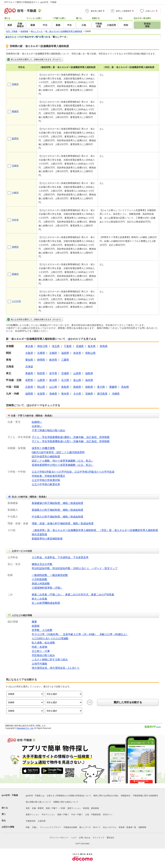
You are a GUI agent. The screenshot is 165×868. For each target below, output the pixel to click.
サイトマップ (98, 838)
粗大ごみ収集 (39, 599)
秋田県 (41, 373)
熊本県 (65, 394)
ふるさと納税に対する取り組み (50, 659)
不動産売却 (31, 821)
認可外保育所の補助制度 (46, 457)
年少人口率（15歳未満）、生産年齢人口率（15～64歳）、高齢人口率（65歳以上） (80, 634)
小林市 (15, 193)
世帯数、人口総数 (42, 630)
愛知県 (29, 360)
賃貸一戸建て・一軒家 (55, 808)
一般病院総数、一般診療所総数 (50, 575)
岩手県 (53, 373)
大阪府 (29, 353)
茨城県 (80, 346)
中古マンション (48, 815)
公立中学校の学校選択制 (46, 480)
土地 (87, 815)
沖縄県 (116, 394)
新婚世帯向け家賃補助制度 (47, 539)
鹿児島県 (102, 394)
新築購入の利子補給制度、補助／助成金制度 (58, 510)
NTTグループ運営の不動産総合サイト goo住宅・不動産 (30, 2)
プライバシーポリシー (59, 838)
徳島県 (89, 387)
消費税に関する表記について (66, 802)
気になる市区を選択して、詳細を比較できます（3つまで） (34, 59)
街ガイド (97, 827)
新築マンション (33, 815)
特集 (28, 827)
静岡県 (41, 360)
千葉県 (68, 346)
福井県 (89, 380)
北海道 (29, 367)
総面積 (36, 626)
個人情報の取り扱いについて (38, 802)
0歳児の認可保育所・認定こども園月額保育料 (58, 452)
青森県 (29, 373)
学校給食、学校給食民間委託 (49, 476)
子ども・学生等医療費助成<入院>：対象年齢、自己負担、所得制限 (71, 441)
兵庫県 (41, 353)
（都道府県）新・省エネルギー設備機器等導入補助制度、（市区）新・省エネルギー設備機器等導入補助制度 (95, 530)
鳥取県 (65, 387)
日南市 (15, 166)
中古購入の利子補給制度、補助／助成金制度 (58, 517)
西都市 (15, 274)
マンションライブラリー (51, 827)
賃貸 (28, 808)
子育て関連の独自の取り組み (49, 430)
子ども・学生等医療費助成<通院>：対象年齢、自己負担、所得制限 (71, 437)
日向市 (15, 220)
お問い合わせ (85, 838)
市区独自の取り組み (43, 655)
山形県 (77, 373)
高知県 (125, 387)
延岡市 (15, 138)
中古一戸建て (77, 815)
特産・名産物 (39, 647)
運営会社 (110, 838)
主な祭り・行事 (41, 651)
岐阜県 (53, 360)
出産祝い (37, 426)
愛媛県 (113, 387)
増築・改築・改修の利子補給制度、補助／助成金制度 (63, 523)
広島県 (29, 387)
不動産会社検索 (70, 827)
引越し (35, 827)
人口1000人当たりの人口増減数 (50, 638)
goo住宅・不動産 (10, 795)
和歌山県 (90, 353)
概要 (34, 622)
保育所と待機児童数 (43, 448)
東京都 (29, 346)
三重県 (65, 360)
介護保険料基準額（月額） (47, 588)
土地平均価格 (39, 664)
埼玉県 (56, 346)
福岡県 (29, 394)
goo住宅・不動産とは (35, 796)
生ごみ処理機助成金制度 (46, 603)
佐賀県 (41, 394)
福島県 (89, 373)
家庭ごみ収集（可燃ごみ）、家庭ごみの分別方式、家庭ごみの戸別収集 (73, 595)
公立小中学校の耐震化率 (46, 484)
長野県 (29, 380)
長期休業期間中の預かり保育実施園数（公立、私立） (63, 465)
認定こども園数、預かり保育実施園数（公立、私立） (63, 461)
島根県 (77, 387)
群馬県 (104, 346)
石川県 (65, 380)
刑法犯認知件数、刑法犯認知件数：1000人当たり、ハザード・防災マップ (75, 568)
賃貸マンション (74, 808)
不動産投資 (96, 815)
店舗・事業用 (38, 808)
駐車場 (86, 808)
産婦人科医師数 (41, 584)
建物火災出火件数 (42, 564)
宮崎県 (89, 394)
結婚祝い (37, 422)
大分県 (77, 394)
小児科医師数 (39, 579)
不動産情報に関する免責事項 (145, 796)
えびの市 (16, 301)
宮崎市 (15, 84)
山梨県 (41, 380)
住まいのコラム (110, 827)
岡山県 (41, 387)
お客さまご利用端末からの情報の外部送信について (69, 796)
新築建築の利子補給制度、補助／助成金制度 (58, 503)
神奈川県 (42, 346)
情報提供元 (126, 796)
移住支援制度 (39, 534)
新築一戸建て (63, 815)
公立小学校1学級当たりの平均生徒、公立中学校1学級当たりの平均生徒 (73, 472)
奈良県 (77, 353)
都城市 (15, 111)
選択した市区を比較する (128, 702)
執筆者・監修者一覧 (127, 827)
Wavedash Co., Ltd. (25, 728)
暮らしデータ (85, 827)
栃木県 (92, 346)
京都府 (53, 353)
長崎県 (53, 394)
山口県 (53, 387)
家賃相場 (95, 808)
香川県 (101, 387)
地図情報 (142, 827)
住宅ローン (108, 815)
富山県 (77, 380)
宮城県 (65, 373)
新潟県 (53, 380)
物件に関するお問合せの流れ (106, 796)
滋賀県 (65, 353)
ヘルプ (74, 838)
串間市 (15, 247)
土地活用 (42, 821)
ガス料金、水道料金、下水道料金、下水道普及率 (60, 557)
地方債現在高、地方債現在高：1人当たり (56, 668)
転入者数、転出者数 (43, 643)
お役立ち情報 (8, 827)
